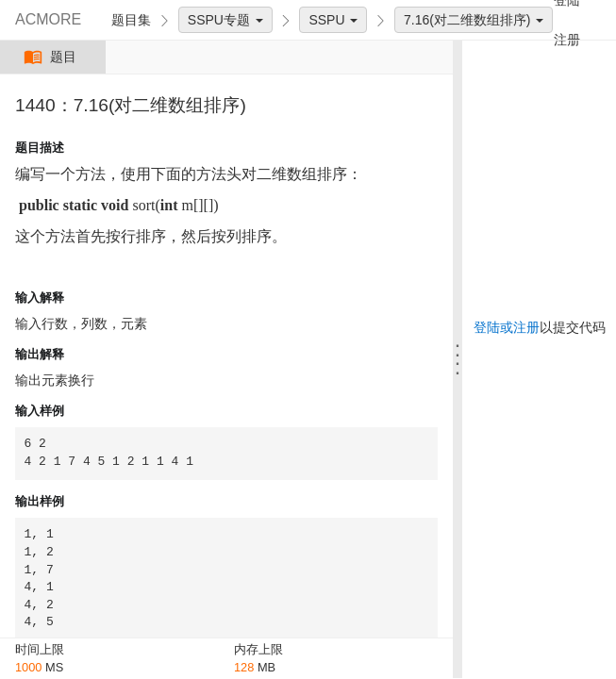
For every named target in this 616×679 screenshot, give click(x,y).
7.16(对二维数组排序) (474, 20)
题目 (52, 57)
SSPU (333, 20)
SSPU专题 (225, 20)
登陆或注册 (507, 327)
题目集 (131, 20)
